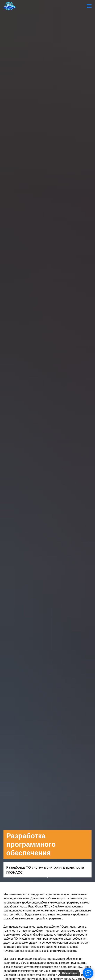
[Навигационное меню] (89, 6)
